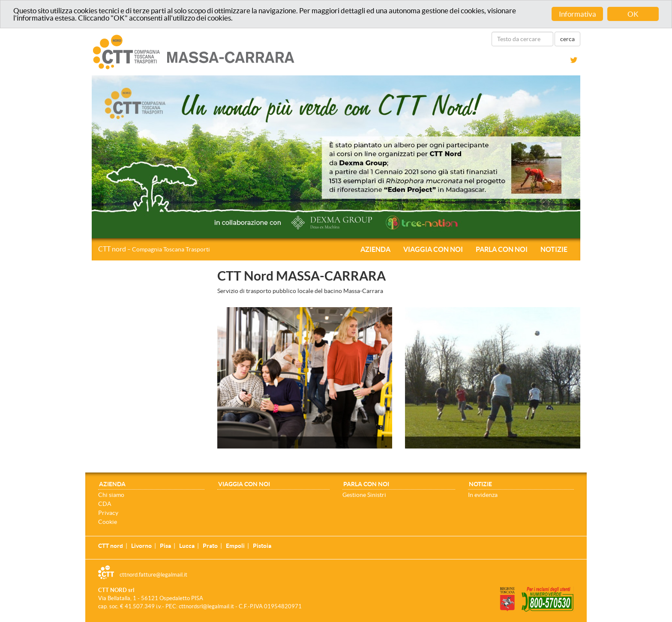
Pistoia (262, 546)
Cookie (108, 522)
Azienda (375, 249)
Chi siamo (111, 495)
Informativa (577, 14)
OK (633, 14)
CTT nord (154, 249)
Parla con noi (502, 249)
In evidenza (483, 495)
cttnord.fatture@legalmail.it (153, 575)
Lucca (187, 546)
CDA (105, 504)
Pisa (165, 546)
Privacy (108, 513)
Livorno (141, 546)
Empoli (235, 546)
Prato (210, 546)
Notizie (554, 249)
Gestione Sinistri (364, 495)
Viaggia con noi (433, 249)
